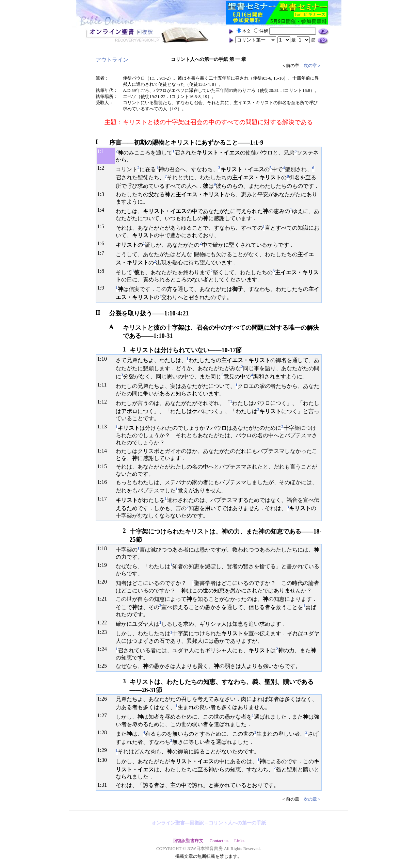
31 (104, 785)
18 (104, 548)
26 (104, 699)
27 (104, 715)
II (98, 313)
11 (104, 385)
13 (104, 427)
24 (104, 649)
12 (104, 402)
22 (104, 623)
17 (104, 499)
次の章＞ (312, 65)
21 (104, 599)
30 (104, 760)
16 (104, 482)
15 (104, 466)
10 (104, 359)
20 (104, 582)
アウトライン (112, 60)
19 (104, 565)
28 (104, 732)
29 (104, 750)
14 (104, 451)
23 (104, 632)
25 (104, 666)
